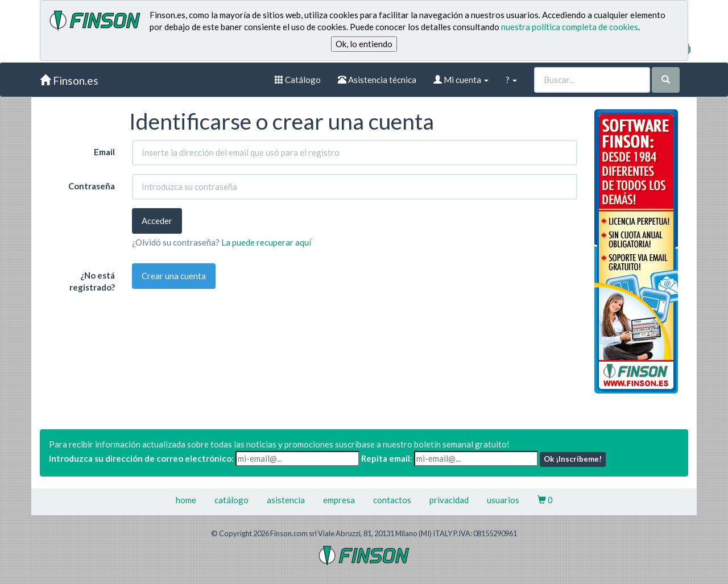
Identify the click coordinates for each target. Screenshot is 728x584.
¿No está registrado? (92, 281)
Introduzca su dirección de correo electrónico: (141, 458)
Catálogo (298, 80)
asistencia (286, 500)
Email (104, 152)
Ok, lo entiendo (364, 44)
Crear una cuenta (174, 276)
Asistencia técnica (377, 80)
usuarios (503, 500)
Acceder (157, 221)
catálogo (231, 500)
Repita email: (387, 458)
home (186, 500)
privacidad (449, 500)
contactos (392, 500)
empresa (339, 500)
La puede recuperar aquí (266, 242)
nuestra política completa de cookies (570, 27)
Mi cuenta (461, 80)
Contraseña (92, 186)
